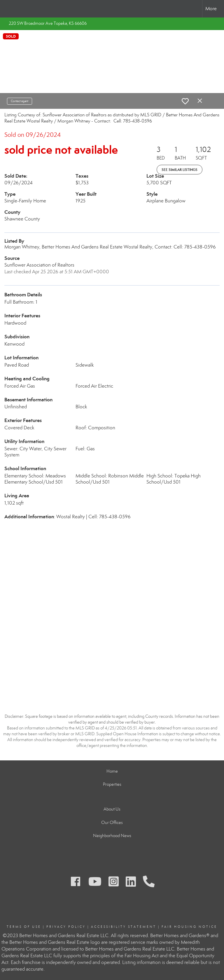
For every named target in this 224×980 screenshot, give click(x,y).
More (211, 9)
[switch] (185, 101)
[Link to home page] (7, 9)
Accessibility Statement (124, 927)
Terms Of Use (24, 927)
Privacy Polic (65, 927)
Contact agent (20, 101)
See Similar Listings (180, 170)
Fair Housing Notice (189, 927)
